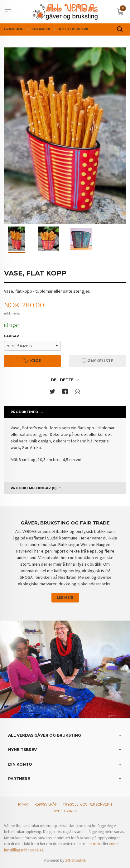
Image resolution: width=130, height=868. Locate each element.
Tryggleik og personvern (87, 805)
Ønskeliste (97, 361)
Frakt (24, 805)
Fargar (12, 336)
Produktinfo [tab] (24, 412)
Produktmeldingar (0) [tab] (34, 488)
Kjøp (32, 361)
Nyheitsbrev (65, 811)
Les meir (65, 598)
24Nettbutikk (76, 860)
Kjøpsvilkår (46, 805)
